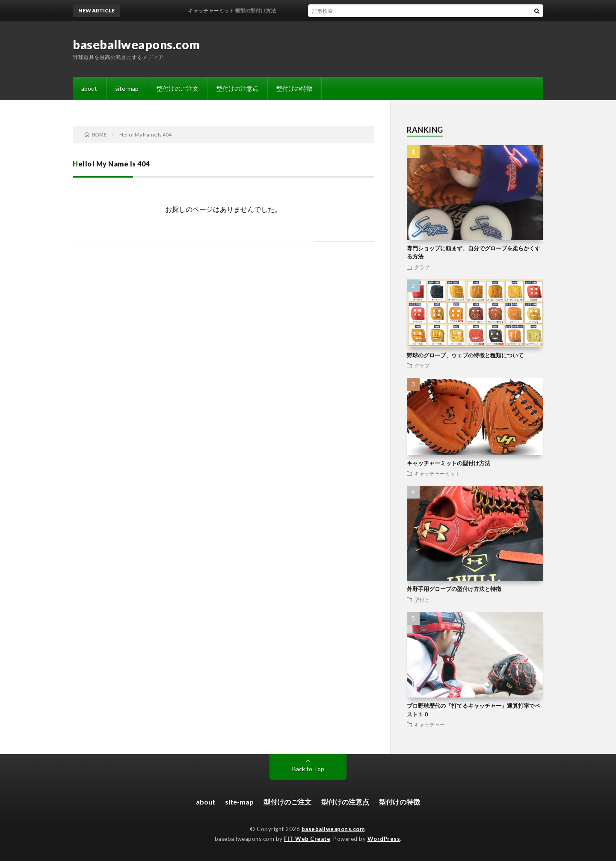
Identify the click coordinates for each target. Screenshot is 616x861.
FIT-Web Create (307, 839)
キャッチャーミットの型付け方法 (449, 463)
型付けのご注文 (178, 88)
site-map (127, 88)
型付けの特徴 (294, 88)
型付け (422, 600)
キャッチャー (429, 724)
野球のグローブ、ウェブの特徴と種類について (465, 355)
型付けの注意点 (237, 88)
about (89, 88)
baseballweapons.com (136, 45)
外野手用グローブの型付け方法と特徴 (454, 589)
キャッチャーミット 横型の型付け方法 (236, 10)
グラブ (422, 267)
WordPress (384, 839)
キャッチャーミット (437, 473)
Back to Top (308, 769)
